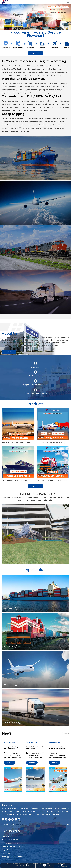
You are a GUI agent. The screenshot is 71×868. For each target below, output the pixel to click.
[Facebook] (3, 819)
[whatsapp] (19, 819)
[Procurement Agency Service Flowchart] (35, 45)
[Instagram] (13, 819)
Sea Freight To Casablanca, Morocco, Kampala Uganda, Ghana (16, 481)
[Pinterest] (16, 819)
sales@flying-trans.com (16, 846)
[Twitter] (6, 819)
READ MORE (35, 53)
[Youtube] (9, 819)
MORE (65, 733)
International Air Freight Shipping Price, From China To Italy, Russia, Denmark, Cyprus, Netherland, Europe (51, 443)
